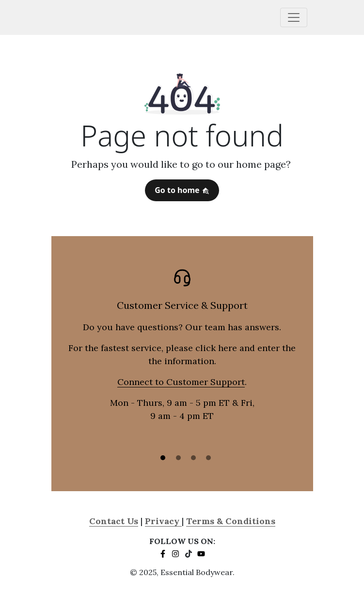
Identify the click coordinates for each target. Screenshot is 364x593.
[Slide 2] (178, 458)
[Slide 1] (163, 458)
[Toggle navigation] (294, 17)
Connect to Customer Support (181, 382)
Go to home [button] (182, 190)
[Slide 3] (193, 458)
